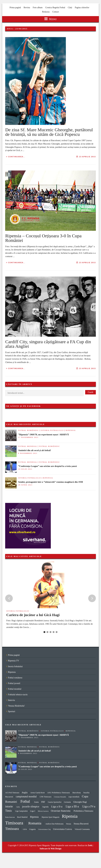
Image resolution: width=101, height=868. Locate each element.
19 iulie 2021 (25, 469)
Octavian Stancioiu (61, 811)
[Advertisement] (67, 511)
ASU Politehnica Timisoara (59, 793)
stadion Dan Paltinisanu (55, 824)
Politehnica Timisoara (83, 811)
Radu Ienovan (10, 817)
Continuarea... (17, 157)
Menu (51, 19)
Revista (27, 8)
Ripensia (71, 430)
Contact (56, 12)
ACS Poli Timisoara (12, 793)
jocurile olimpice (31, 807)
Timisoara (12, 829)
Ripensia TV (13, 661)
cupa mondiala (74, 797)
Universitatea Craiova (63, 829)
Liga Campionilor (22, 811)
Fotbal (25, 801)
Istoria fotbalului (52, 430)
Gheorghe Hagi (80, 802)
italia (18, 807)
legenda (45, 807)
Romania (35, 823)
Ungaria (32, 829)
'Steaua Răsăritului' (16, 706)
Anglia (25, 793)
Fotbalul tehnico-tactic (18, 694)
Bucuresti (9, 797)
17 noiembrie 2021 (28, 437)
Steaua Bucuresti (81, 824)
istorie (9, 806)
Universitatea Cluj (45, 829)
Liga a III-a (72, 806)
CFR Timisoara (45, 797)
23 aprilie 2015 (87, 157)
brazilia (86, 793)
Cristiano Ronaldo (60, 797)
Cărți (70, 8)
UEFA (25, 829)
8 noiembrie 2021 (28, 453)
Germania (67, 802)
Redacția (46, 12)
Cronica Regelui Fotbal (55, 8)
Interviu (11, 700)
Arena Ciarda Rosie (37, 793)
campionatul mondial (26, 797)
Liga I (33, 811)
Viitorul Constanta (82, 829)
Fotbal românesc (28, 430)
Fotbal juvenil (14, 683)
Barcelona (77, 793)
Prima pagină (15, 8)
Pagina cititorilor (82, 8)
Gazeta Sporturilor (55, 802)
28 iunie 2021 (25, 485)
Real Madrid (22, 817)
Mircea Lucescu (43, 811)
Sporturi (11, 711)
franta (36, 802)
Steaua (69, 824)
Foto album (38, 8)
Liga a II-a (57, 807)
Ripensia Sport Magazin (50, 817)
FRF (43, 802)
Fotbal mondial (28, 446)
